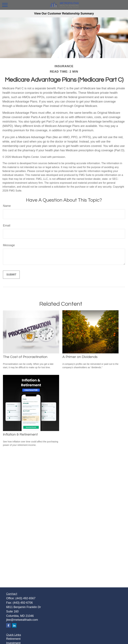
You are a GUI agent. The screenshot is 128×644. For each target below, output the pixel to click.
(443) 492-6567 (25, 598)
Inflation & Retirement (20, 435)
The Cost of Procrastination (25, 357)
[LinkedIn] (14, 625)
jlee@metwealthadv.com (22, 620)
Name (7, 206)
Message (9, 245)
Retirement (13, 639)
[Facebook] (8, 625)
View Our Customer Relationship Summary (64, 14)
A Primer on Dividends (80, 357)
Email (7, 226)
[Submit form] (11, 275)
